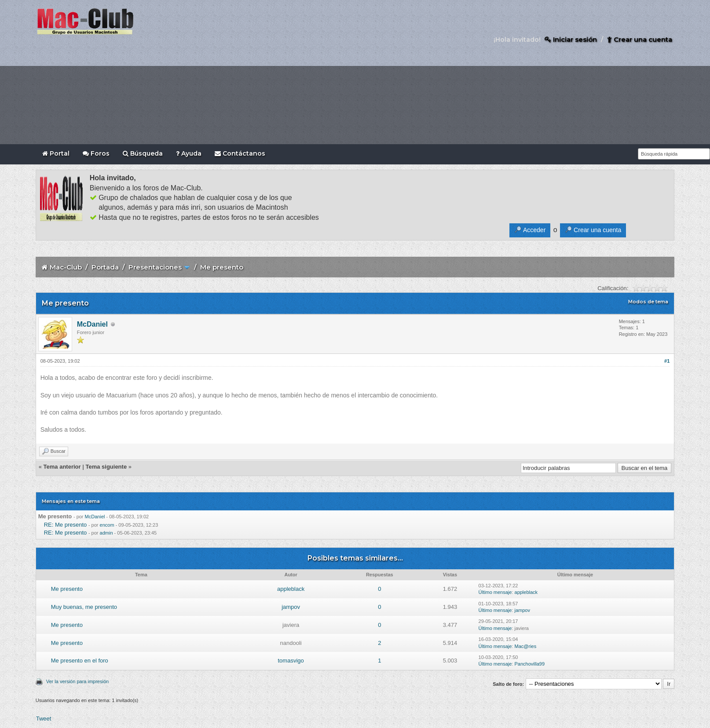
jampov (291, 607)
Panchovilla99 (530, 664)
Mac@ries (526, 646)
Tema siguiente (106, 467)
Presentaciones (155, 267)
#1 (667, 361)
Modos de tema (648, 302)
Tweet (44, 719)
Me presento (67, 589)
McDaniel (92, 324)
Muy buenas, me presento (84, 607)
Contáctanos (240, 153)
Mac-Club (66, 267)
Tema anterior (62, 467)
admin (106, 533)
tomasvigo (291, 661)
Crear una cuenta (640, 39)
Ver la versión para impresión (77, 681)
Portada (105, 267)
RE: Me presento (66, 525)
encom (107, 525)
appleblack (291, 589)
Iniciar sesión (571, 39)
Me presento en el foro (80, 661)
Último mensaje (495, 592)
